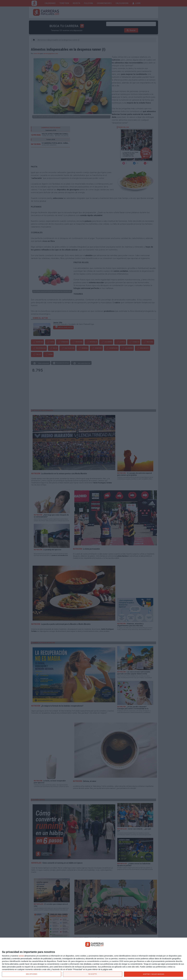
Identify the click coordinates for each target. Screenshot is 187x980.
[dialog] (93, 959)
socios (21, 956)
